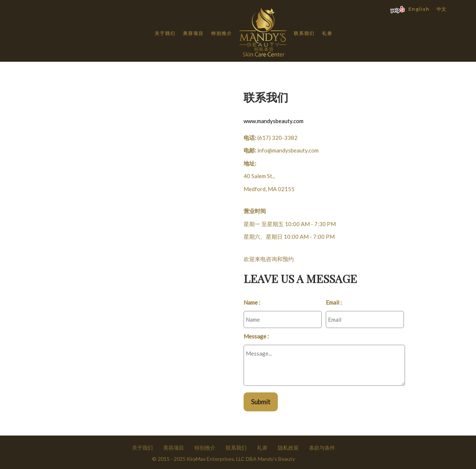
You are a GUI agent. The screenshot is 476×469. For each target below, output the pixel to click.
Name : (252, 302)
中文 (441, 9)
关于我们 (165, 33)
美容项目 (193, 33)
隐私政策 (288, 448)
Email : (334, 302)
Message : (256, 336)
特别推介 (222, 33)
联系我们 (304, 33)
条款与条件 (322, 448)
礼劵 (327, 33)
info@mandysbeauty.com (288, 150)
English (419, 9)
